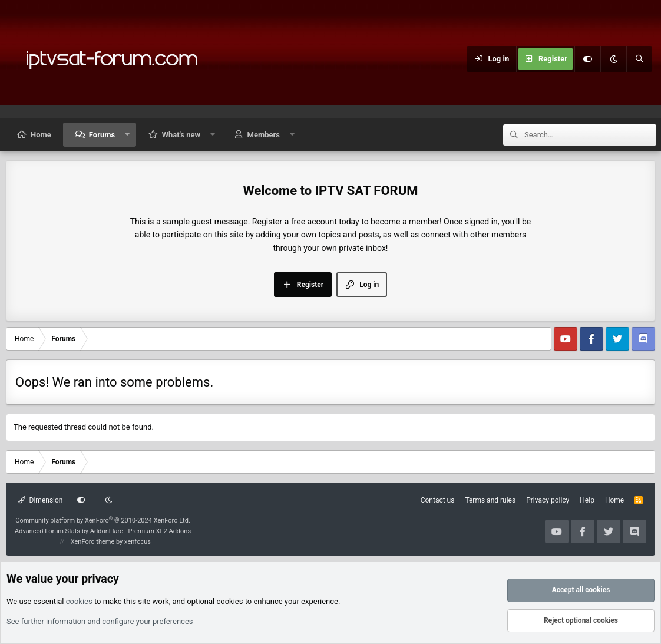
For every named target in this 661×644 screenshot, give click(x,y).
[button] (128, 135)
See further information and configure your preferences (100, 621)
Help (587, 500)
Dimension (40, 500)
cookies (79, 601)
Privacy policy (548, 500)
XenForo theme (93, 542)
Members (264, 135)
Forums (102, 135)
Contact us (438, 500)
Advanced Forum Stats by (103, 531)
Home (41, 135)
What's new (181, 135)
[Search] (639, 59)
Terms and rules (490, 500)
